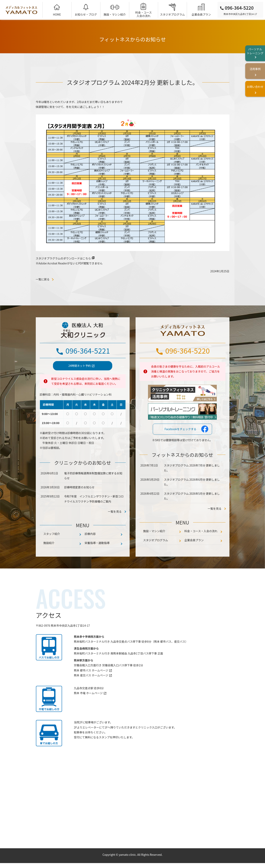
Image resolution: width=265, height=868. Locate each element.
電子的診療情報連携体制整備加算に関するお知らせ (93, 492)
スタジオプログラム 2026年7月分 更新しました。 (192, 484)
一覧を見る (215, 525)
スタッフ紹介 (52, 550)
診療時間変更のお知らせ (79, 503)
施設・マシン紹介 (115, 14)
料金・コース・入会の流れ (201, 547)
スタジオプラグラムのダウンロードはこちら (63, 258)
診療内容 (90, 550)
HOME (57, 14)
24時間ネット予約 (80, 382)
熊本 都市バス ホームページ (91, 686)
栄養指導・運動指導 (97, 559)
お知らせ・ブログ (86, 14)
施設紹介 (49, 559)
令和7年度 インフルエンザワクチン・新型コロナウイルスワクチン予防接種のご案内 (94, 515)
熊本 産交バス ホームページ (91, 691)
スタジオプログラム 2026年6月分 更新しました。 (192, 498)
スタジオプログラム (173, 14)
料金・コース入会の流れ (144, 14)
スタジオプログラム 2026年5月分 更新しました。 (192, 512)
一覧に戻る (43, 279)
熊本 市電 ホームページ (88, 709)
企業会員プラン (201, 14)
